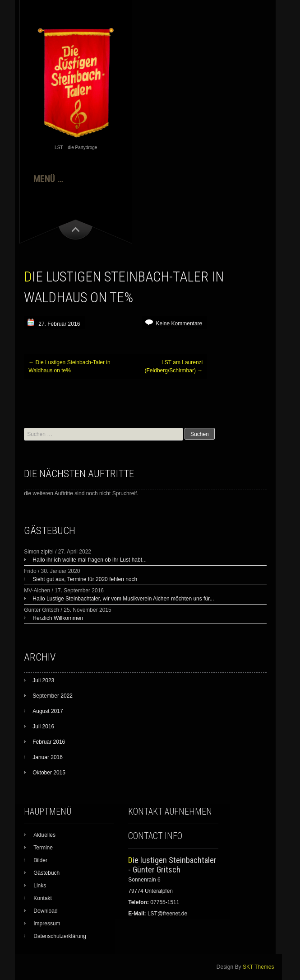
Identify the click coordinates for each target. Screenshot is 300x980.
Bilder (40, 860)
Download (45, 911)
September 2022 (53, 696)
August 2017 (48, 711)
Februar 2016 (49, 742)
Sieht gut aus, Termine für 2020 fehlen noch (85, 579)
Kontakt (43, 898)
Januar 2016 (48, 757)
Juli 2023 (43, 680)
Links (40, 886)
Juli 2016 (43, 727)
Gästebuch (46, 873)
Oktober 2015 (49, 773)
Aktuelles (44, 835)
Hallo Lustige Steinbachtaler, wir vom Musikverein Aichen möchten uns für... (123, 599)
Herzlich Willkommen (58, 618)
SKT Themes (258, 967)
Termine (43, 848)
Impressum (47, 924)
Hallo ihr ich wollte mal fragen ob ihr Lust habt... (90, 560)
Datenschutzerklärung (60, 936)
